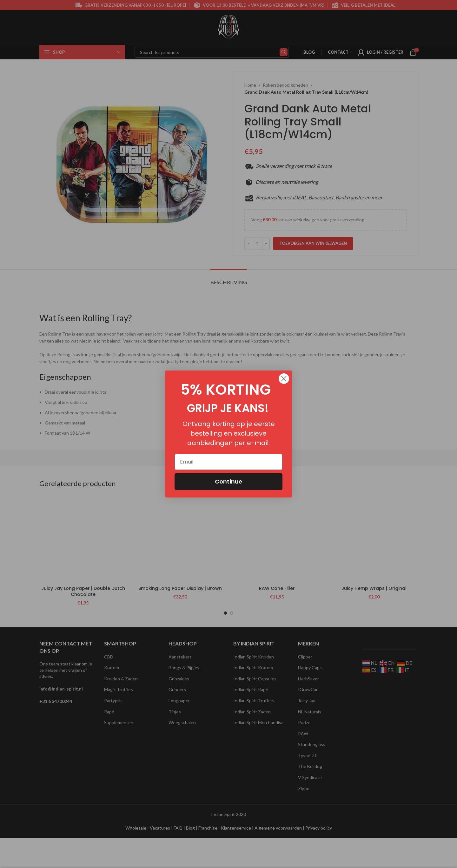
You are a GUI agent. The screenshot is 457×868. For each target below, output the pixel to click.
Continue (228, 481)
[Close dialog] (284, 379)
